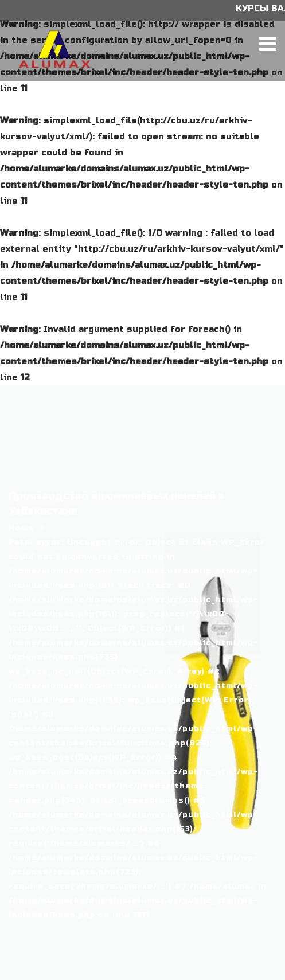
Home (21, 528)
